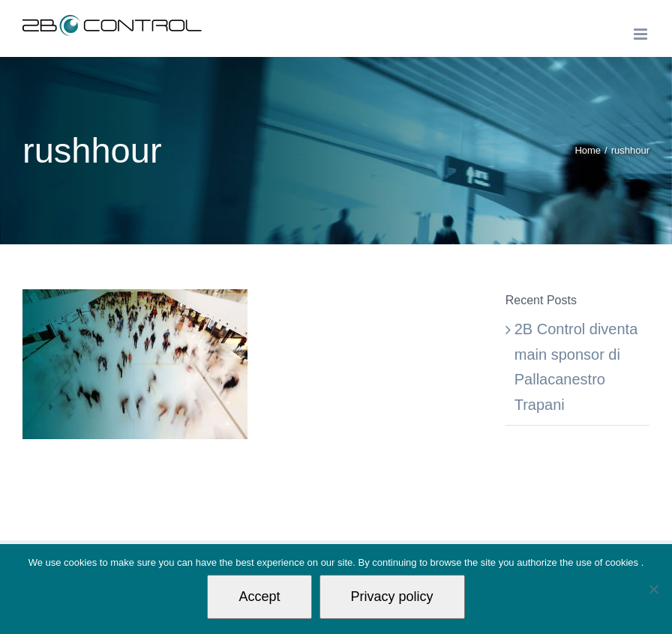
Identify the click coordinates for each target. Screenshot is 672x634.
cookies (623, 562)
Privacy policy (392, 597)
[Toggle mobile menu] (642, 34)
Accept (259, 597)
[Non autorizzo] (653, 589)
